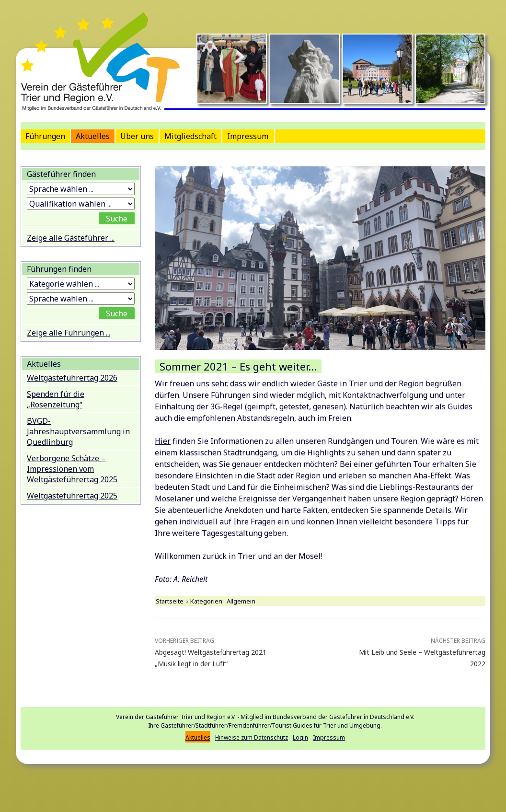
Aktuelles (93, 136)
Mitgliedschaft (190, 136)
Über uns (137, 136)
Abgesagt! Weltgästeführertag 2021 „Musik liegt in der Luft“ (221, 652)
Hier (163, 441)
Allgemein (241, 601)
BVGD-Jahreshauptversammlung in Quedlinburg (78, 431)
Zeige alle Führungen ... (69, 333)
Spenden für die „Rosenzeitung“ (56, 399)
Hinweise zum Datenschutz (252, 737)
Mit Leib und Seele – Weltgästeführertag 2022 (419, 652)
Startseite (170, 601)
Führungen (45, 136)
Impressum (248, 136)
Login (300, 737)
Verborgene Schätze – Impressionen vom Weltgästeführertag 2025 (72, 469)
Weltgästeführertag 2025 (72, 496)
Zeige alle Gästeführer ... (71, 238)
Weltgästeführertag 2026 (72, 378)
